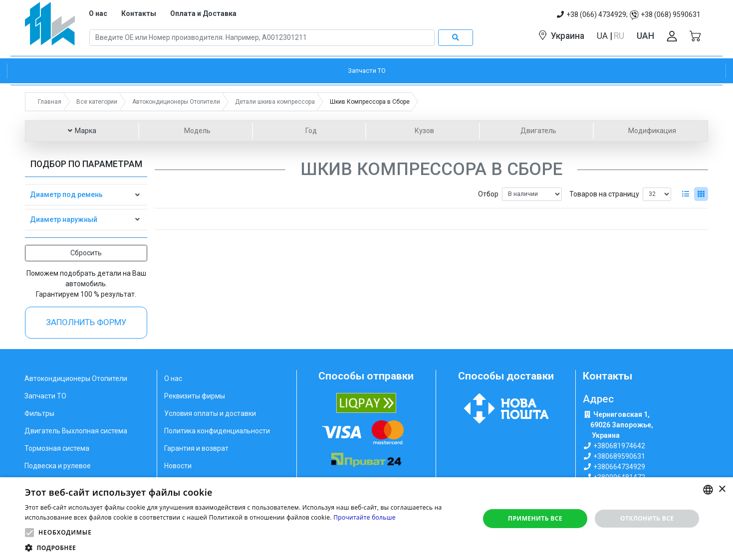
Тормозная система (57, 448)
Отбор (488, 194)
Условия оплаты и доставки (210, 413)
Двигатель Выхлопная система (76, 431)
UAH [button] (645, 36)
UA (603, 36)
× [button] (722, 489)
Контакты (139, 13)
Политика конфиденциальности (217, 431)
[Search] (262, 38)
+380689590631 (619, 456)
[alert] (366, 519)
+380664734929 (619, 467)
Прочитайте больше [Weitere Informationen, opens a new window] (364, 517)
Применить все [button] (535, 518)
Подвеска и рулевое (58, 466)
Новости (178, 466)
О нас (98, 13)
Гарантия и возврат (196, 448)
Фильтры (39, 413)
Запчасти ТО (45, 396)
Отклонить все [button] (647, 518)
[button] (29, 533)
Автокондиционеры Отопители (76, 378)
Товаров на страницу (604, 194)
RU (619, 36)
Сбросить (86, 253)
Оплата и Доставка (203, 13)
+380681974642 (619, 446)
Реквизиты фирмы (195, 396)
